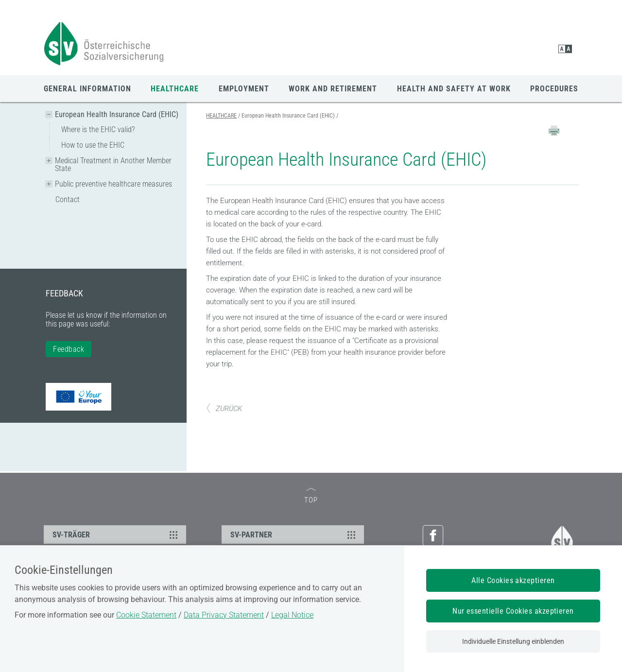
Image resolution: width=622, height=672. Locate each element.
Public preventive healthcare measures (113, 184)
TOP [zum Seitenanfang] (311, 496)
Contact (68, 199)
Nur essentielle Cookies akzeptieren (513, 611)
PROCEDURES (554, 89)
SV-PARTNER (294, 534)
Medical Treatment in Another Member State (113, 164)
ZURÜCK (224, 409)
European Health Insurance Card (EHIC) (117, 114)
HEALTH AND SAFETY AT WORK (454, 89)
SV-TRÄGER (116, 534)
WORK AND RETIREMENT (333, 89)
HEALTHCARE (175, 89)
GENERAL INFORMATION (87, 89)
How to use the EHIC (93, 145)
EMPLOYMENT (244, 89)
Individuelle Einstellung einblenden (513, 641)
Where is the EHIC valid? (98, 129)
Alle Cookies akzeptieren (513, 580)
